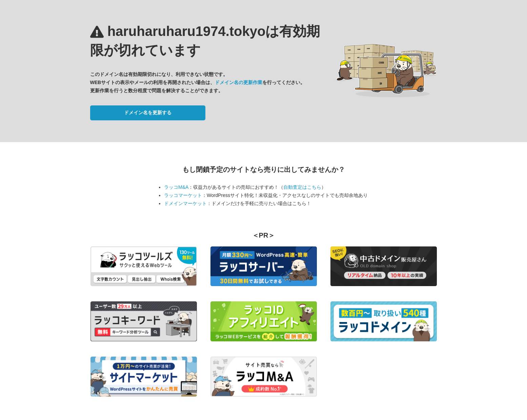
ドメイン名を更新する (148, 113)
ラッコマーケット (183, 195)
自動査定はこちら (302, 187)
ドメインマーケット (185, 203)
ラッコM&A (176, 187)
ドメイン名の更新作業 (239, 82)
